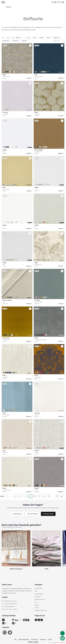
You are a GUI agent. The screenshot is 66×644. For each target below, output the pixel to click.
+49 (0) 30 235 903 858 (11, 604)
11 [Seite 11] (39, 496)
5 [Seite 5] (15, 496)
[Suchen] (63, 41)
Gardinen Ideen (39, 594)
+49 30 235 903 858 (32, 514)
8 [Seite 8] (27, 496)
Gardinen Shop (39, 588)
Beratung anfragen (48, 514)
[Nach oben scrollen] (62, 641)
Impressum (43, 640)
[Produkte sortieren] (20, 38)
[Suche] (53, 2)
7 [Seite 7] (23, 496)
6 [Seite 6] (19, 496)
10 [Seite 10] (35, 496)
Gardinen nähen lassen (41, 610)
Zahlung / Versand (40, 599)
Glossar (37, 605)
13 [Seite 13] (49, 496)
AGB (15, 640)
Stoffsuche (38, 597)
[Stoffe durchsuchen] (57, 41)
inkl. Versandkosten (61, 643)
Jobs (36, 591)
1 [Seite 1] (7, 496)
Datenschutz (35, 640)
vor (62, 496)
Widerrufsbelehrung (24, 640)
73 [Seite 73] (57, 496)
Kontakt (37, 608)
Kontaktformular (17, 514)
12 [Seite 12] (44, 496)
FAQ (36, 602)
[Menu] (63, 2)
